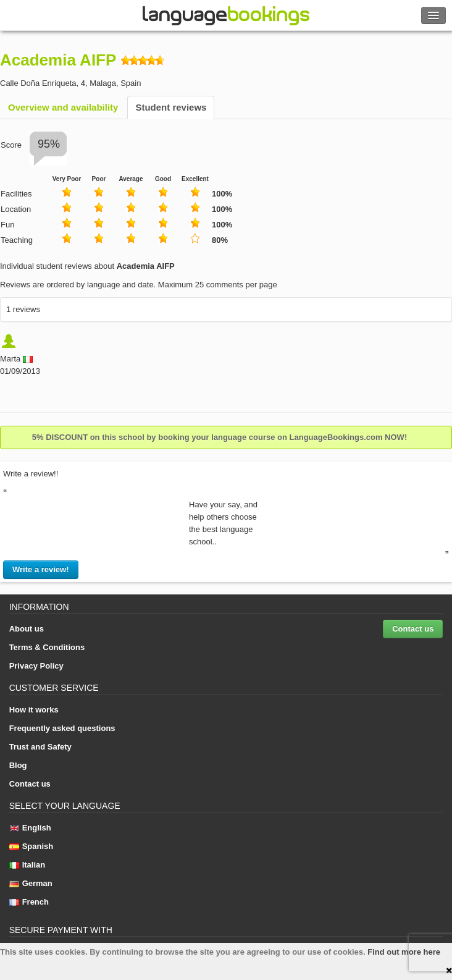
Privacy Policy (36, 666)
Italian (27, 865)
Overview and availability (63, 107)
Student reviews (171, 107)
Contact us (413, 629)
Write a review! (41, 569)
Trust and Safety (40, 747)
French (29, 902)
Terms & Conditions (47, 647)
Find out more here (404, 952)
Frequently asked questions (62, 728)
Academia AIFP (58, 60)
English (30, 828)
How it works (34, 710)
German (31, 883)
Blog (18, 765)
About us (27, 629)
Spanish (31, 846)
